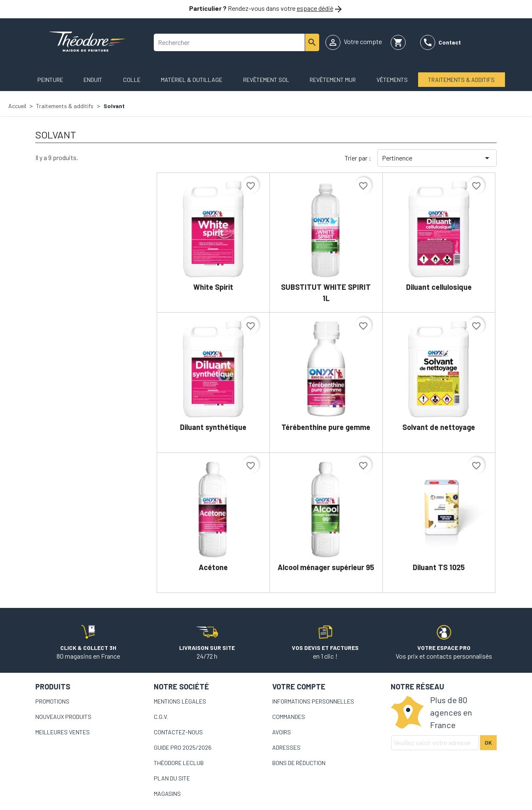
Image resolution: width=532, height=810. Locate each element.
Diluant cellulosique (439, 287)
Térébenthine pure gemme (326, 427)
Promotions (52, 701)
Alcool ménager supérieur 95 (326, 567)
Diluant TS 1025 (439, 567)
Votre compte (299, 687)
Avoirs (282, 732)
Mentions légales (180, 701)
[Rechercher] (236, 42)
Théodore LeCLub (179, 763)
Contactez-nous (178, 732)
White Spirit (213, 287)
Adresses (286, 747)
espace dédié (315, 8)
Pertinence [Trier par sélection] (437, 158)
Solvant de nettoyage (439, 427)
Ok (488, 742)
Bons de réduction (299, 763)
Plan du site (172, 778)
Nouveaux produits (63, 717)
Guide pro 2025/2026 (183, 747)
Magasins (167, 794)
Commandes (289, 717)
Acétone (213, 567)
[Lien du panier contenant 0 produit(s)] (398, 42)
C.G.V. (161, 717)
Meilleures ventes (63, 732)
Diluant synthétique (213, 427)
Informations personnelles (313, 701)
